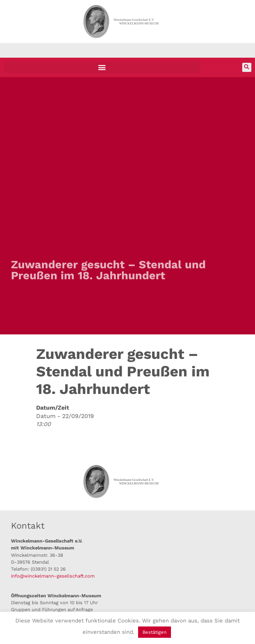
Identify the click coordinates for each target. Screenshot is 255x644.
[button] (102, 67)
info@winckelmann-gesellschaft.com (53, 576)
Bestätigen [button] (155, 632)
